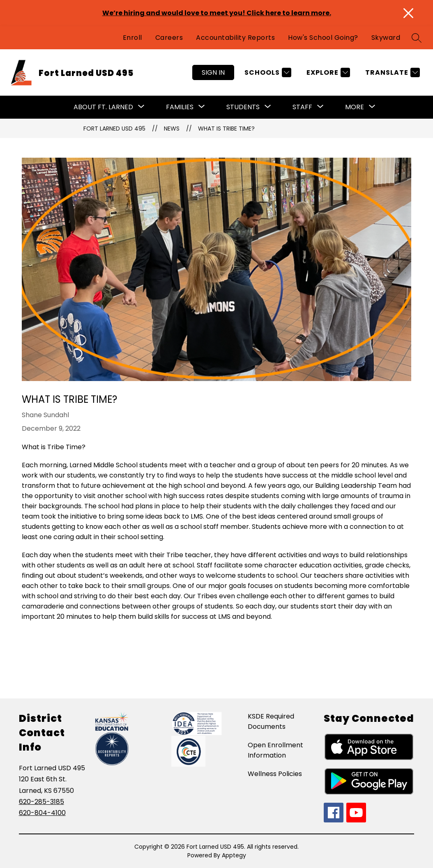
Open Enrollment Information (275, 750)
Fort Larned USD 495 (114, 129)
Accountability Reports (235, 38)
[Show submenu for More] (355, 107)
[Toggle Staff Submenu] (320, 107)
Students (243, 107)
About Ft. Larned (103, 107)
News (172, 129)
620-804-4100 (42, 813)
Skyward (386, 38)
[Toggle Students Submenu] (268, 107)
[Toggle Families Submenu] (202, 107)
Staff (302, 107)
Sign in (213, 72)
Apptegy (234, 855)
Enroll (132, 38)
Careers (169, 38)
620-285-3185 (41, 802)
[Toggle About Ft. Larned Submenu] (141, 107)
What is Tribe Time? (226, 129)
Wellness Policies (275, 774)
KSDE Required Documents (271, 721)
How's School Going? (323, 38)
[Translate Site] (392, 72)
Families (180, 107)
